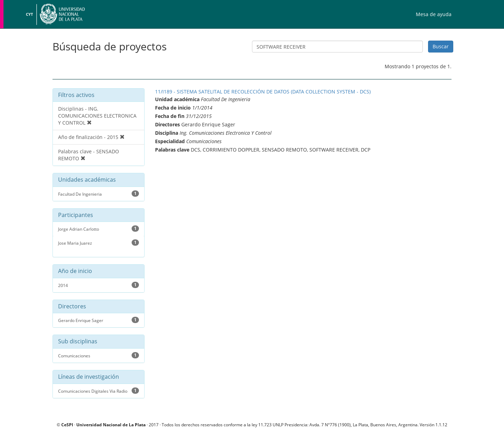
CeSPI (67, 425)
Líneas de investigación (89, 377)
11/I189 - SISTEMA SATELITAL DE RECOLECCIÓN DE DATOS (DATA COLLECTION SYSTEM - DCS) (263, 92)
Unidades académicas (87, 180)
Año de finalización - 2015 (91, 137)
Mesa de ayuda (434, 14)
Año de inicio (75, 271)
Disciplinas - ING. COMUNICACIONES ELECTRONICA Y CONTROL (97, 116)
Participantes (76, 215)
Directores (72, 307)
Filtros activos (76, 95)
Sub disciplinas (78, 342)
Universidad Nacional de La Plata (61, 14)
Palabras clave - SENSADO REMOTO (89, 155)
